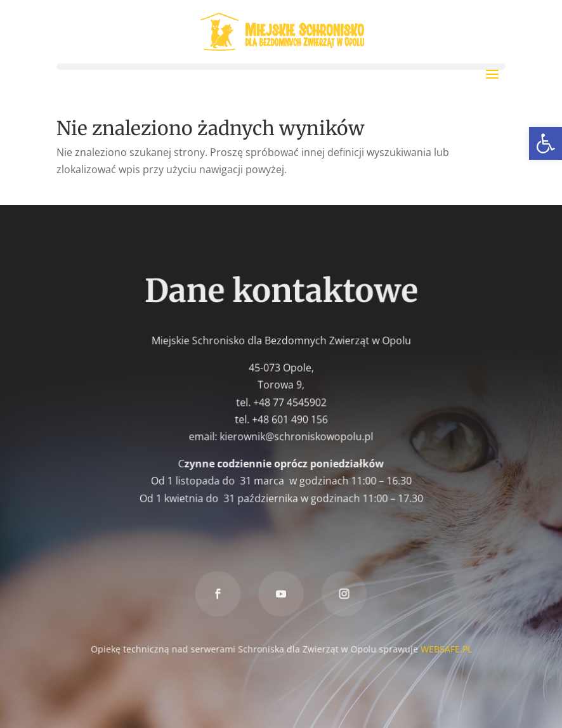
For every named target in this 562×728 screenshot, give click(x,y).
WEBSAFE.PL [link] (445, 648)
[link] (546, 143)
